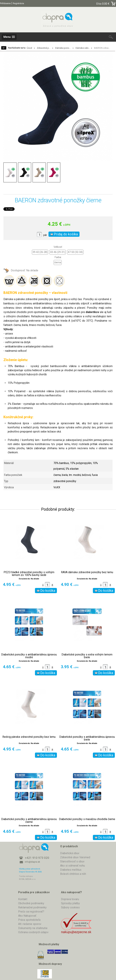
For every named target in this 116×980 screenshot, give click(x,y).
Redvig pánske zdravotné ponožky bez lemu (29, 737)
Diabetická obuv (70, 853)
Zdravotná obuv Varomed (75, 857)
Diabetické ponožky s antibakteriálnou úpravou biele (87, 738)
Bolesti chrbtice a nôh (73, 874)
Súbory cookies (70, 907)
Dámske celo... (83, 48)
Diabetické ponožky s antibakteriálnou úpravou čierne (29, 821)
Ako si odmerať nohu (72, 866)
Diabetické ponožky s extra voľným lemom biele (87, 656)
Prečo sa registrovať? (31, 912)
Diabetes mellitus (71, 870)
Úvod (29, 48)
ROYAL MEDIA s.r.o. (28, 879)
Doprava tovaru (70, 899)
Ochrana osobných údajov (33, 932)
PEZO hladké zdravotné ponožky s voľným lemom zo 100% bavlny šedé (29, 574)
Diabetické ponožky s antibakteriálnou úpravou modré (29, 656)
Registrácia (18, 3)
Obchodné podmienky (31, 903)
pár (45, 235)
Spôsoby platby (70, 903)
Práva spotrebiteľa (29, 920)
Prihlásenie (5, 3)
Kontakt (23, 899)
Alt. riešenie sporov (30, 924)
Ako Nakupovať (27, 916)
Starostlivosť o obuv (72, 861)
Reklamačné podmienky (32, 907)
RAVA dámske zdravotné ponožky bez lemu (87, 572)
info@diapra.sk (32, 862)
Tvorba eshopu (26, 876)
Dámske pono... (63, 48)
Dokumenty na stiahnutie (33, 928)
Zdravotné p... (44, 48)
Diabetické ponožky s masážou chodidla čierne (87, 819)
